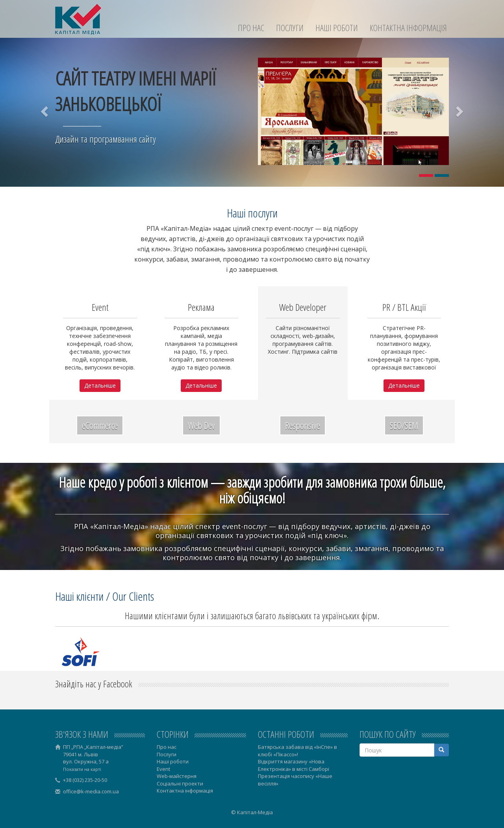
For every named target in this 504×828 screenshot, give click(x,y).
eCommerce (100, 425)
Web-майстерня (177, 776)
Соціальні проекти (180, 783)
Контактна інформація (408, 28)
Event (163, 769)
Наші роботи (337, 28)
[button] (45, 111)
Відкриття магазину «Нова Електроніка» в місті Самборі (294, 765)
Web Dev (201, 425)
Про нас (251, 28)
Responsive (303, 425)
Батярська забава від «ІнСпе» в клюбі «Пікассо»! (297, 751)
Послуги (290, 28)
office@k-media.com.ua (91, 791)
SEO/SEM (404, 425)
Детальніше (100, 385)
